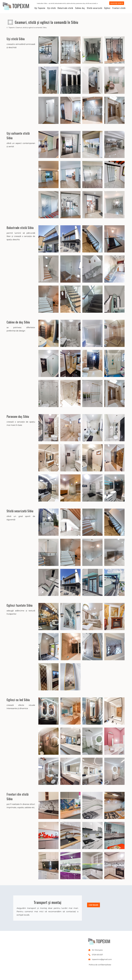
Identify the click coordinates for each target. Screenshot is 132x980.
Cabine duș (80, 8)
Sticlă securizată (95, 8)
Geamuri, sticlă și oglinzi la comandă (29, 28)
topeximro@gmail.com (102, 959)
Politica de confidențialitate (100, 965)
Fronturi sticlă (119, 8)
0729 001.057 (97, 955)
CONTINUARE (93, 905)
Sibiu (45, 28)
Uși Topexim (40, 8)
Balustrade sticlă (65, 8)
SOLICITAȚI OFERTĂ (117, 3)
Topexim (12, 28)
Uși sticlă (51, 8)
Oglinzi (107, 8)
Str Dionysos (97, 950)
